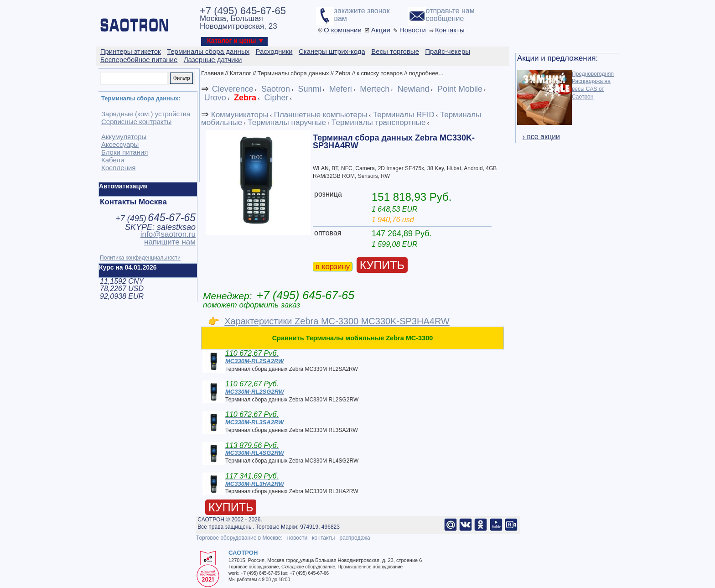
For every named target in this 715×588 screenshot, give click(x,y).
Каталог (241, 73)
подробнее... (426, 73)
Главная (212, 73)
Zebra (343, 73)
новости (297, 538)
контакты (323, 538)
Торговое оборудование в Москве (238, 538)
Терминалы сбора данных (293, 73)
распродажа (355, 538)
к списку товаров (380, 73)
